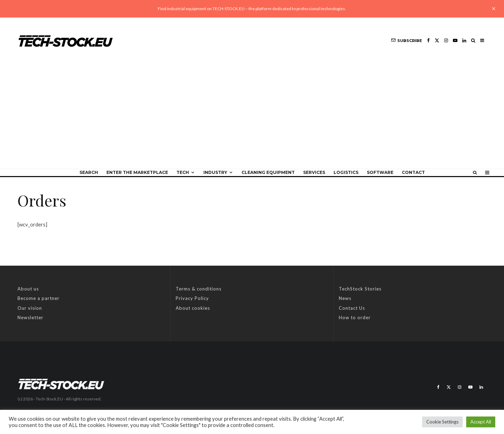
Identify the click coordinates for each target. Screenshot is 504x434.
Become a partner (38, 298)
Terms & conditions (199, 289)
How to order (355, 317)
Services (314, 172)
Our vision (30, 308)
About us (28, 289)
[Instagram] (446, 40)
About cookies (193, 308)
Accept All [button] (481, 422)
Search (89, 172)
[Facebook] (428, 40)
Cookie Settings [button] (442, 422)
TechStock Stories (360, 289)
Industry (215, 172)
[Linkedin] (464, 40)
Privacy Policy (192, 298)
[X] (437, 40)
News (345, 298)
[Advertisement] (252, 116)
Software (380, 172)
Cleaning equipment (268, 172)
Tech (183, 172)
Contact (413, 172)
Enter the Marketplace (137, 172)
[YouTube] (455, 40)
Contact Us (352, 308)
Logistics (346, 172)
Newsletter (30, 317)
